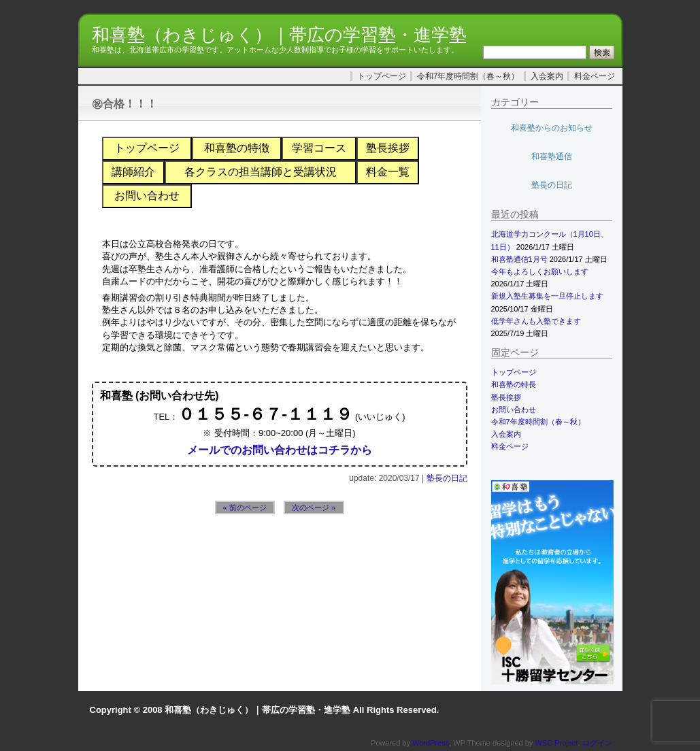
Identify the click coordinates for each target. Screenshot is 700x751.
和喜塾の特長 (514, 384)
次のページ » (314, 507)
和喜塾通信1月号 (519, 259)
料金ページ (595, 76)
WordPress (431, 743)
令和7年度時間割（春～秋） (468, 76)
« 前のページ (245, 507)
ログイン (597, 743)
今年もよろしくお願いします (540, 271)
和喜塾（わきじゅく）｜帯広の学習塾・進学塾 (279, 35)
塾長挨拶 (506, 397)
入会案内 (547, 76)
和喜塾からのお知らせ (552, 128)
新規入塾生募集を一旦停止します (547, 296)
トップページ (382, 76)
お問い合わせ (514, 410)
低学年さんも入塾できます (536, 321)
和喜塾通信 (552, 156)
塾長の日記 (447, 478)
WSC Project (556, 743)
